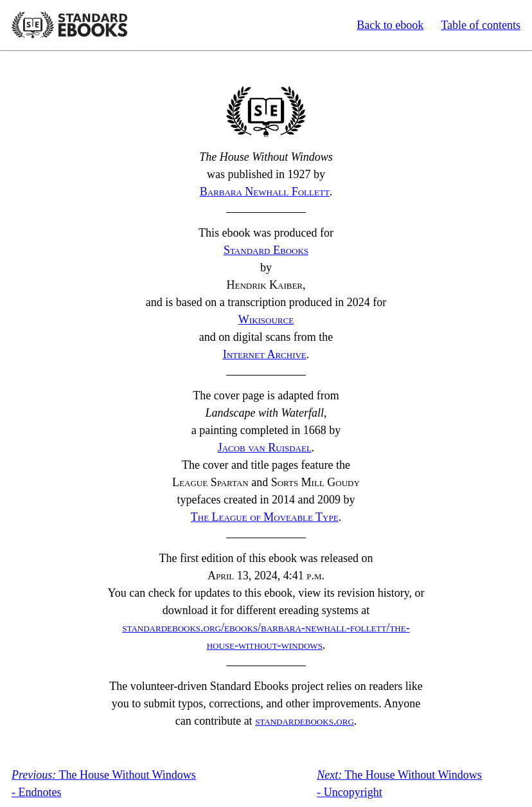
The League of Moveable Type (265, 517)
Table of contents (481, 25)
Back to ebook (390, 25)
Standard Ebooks (69, 25)
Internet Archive (265, 354)
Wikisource (266, 320)
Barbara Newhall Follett (265, 192)
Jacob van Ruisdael (265, 448)
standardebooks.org (305, 721)
